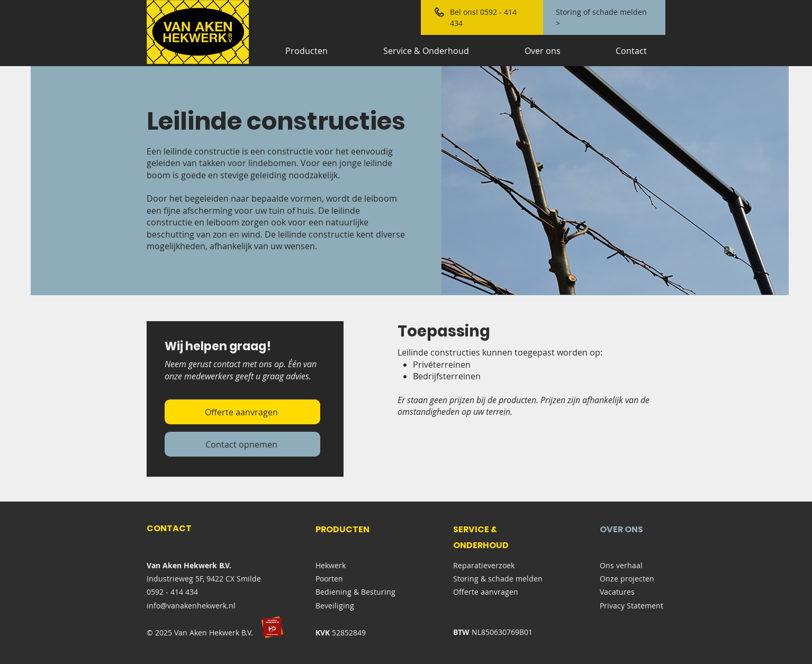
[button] (615, 180)
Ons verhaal (621, 565)
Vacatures (617, 592)
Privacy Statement (631, 606)
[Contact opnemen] (242, 444)
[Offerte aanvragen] (242, 412)
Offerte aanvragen (486, 592)
